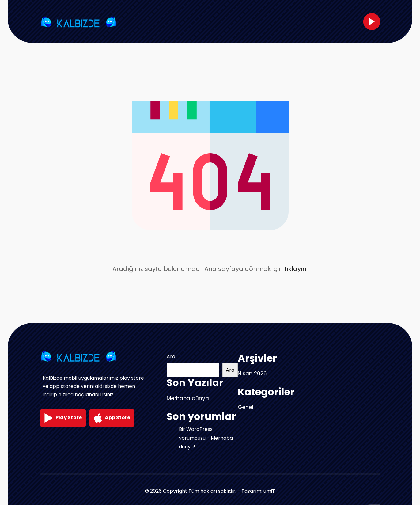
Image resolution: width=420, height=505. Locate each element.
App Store (112, 418)
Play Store (63, 418)
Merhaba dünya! (189, 398)
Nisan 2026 (252, 374)
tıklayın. (296, 269)
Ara (171, 357)
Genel (246, 407)
